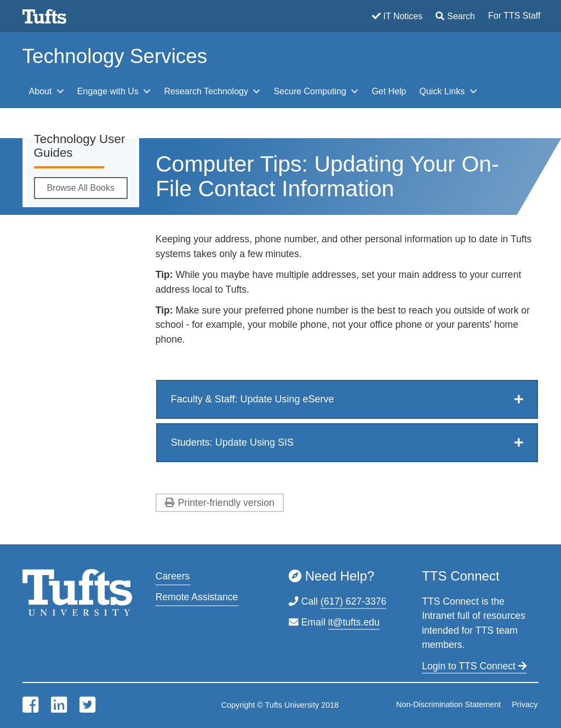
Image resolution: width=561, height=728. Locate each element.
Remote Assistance (197, 597)
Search (461, 16)
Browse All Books (81, 188)
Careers (173, 576)
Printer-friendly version (226, 503)
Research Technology (207, 91)
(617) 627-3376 (353, 601)
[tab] (347, 399)
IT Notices (403, 16)
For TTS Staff (514, 16)
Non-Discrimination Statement (448, 704)
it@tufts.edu (354, 622)
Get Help (389, 91)
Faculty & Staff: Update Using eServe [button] (253, 399)
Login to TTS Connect (474, 666)
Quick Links (443, 91)
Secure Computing (311, 91)
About (42, 91)
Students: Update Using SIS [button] (232, 442)
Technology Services (115, 56)
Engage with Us (109, 91)
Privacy (525, 704)
